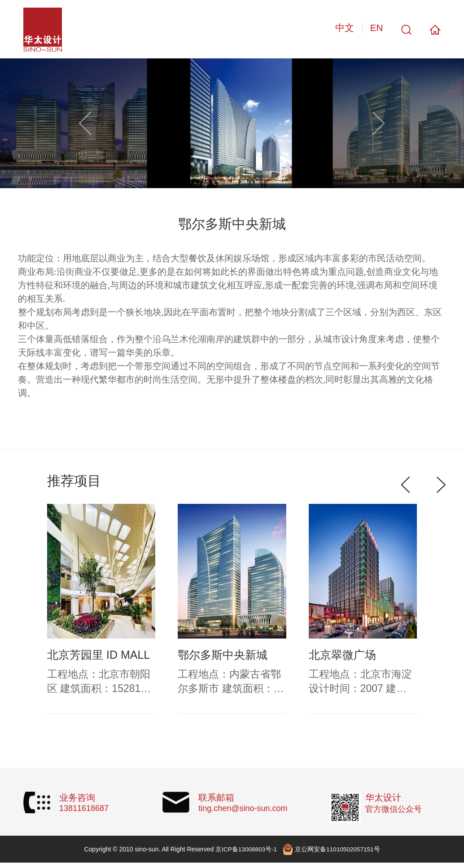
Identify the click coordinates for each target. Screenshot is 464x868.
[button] (379, 124)
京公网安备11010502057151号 (338, 850)
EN (376, 29)
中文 (341, 29)
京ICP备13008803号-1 (245, 850)
